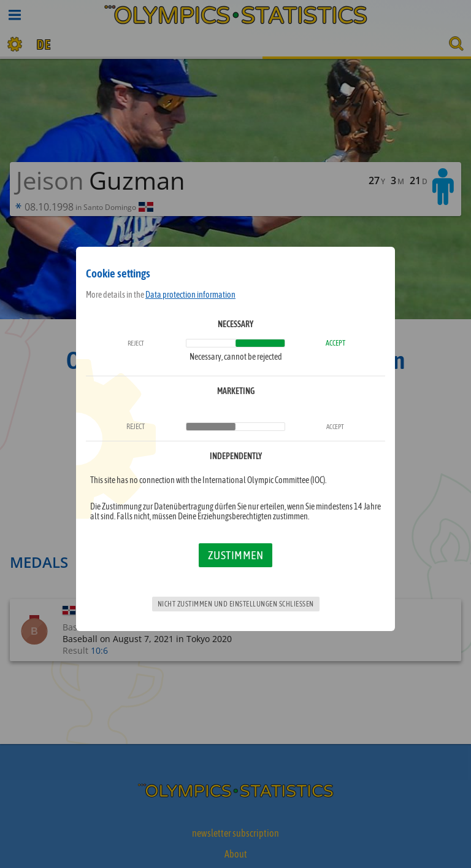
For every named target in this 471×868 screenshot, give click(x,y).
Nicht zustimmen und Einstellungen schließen (236, 604)
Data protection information (190, 295)
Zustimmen (236, 555)
